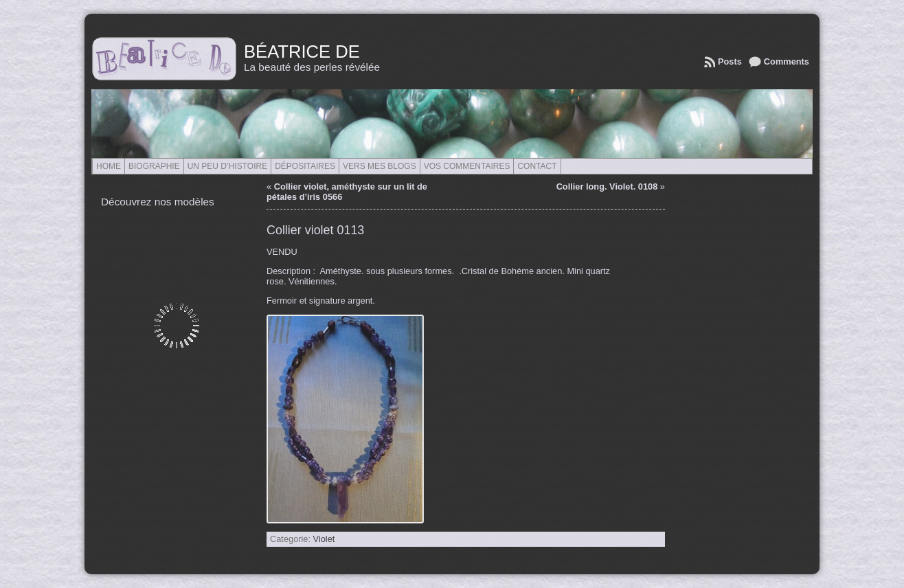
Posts (730, 61)
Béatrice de (302, 52)
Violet (324, 539)
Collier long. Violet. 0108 (607, 186)
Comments (787, 61)
